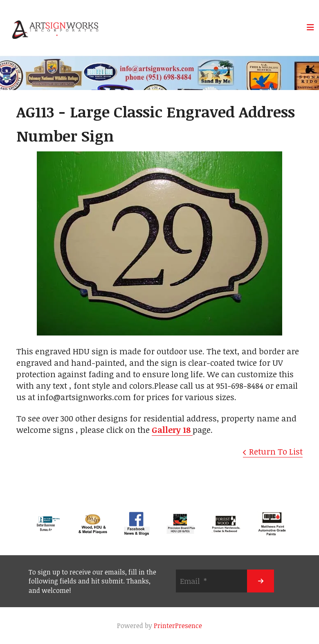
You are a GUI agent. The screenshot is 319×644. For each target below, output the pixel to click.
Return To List (276, 451)
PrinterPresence (178, 626)
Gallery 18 (172, 430)
